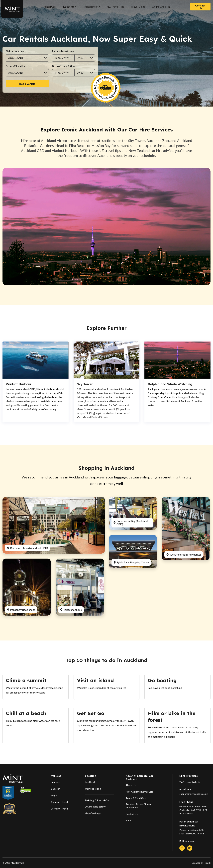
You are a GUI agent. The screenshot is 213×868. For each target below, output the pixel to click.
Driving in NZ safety (95, 807)
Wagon (55, 795)
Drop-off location (16, 66)
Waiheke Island (93, 789)
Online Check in (161, 7)
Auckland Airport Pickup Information (138, 806)
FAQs (129, 820)
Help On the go (93, 813)
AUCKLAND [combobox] (16, 58)
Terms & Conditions (136, 798)
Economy (56, 782)
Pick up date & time (63, 51)
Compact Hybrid (59, 802)
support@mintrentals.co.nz (193, 794)
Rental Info (91, 7)
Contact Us (200, 7)
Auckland (90, 782)
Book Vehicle (27, 84)
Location (69, 7)
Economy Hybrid (59, 809)
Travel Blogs (138, 7)
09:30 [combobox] (80, 58)
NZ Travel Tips (115, 7)
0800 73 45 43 (197, 834)
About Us (131, 785)
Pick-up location (15, 51)
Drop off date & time (64, 66)
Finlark (207, 863)
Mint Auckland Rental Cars (139, 792)
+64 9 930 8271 (199, 810)
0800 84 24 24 (187, 806)
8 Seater (55, 789)
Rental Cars (50, 7)
